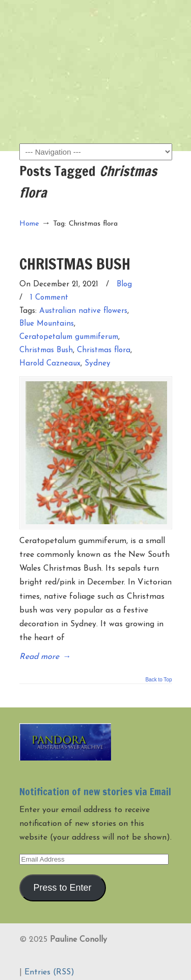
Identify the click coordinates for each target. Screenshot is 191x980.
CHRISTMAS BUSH (75, 264)
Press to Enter (62, 888)
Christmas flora (104, 350)
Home (29, 224)
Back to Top (158, 680)
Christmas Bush (46, 350)
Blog (124, 285)
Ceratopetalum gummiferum (69, 337)
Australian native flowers (83, 311)
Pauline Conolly (96, 26)
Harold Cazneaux (50, 364)
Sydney (98, 364)
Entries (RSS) (49, 972)
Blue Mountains (47, 324)
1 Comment (49, 298)
